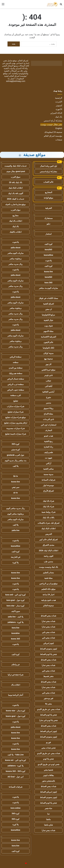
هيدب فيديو (48, 436)
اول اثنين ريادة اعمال (49, 166)
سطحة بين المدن (16, 368)
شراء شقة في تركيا (16, 675)
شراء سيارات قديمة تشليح (16, 434)
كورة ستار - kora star (16, 606)
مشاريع (16, 215)
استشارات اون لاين (48, 425)
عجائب (48, 381)
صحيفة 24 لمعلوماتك (53, 132)
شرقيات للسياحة (16, 787)
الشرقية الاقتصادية (48, 337)
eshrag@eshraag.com (16, 81)
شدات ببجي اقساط (49, 616)
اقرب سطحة (16, 395)
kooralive (16, 633)
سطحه (16, 362)
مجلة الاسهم (48, 331)
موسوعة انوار (48, 485)
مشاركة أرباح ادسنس (53, 121)
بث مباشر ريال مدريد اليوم (16, 461)
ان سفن (48, 309)
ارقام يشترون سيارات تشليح (16, 423)
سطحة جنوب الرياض (16, 390)
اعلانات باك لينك (16, 221)
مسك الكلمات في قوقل (48, 298)
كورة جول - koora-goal (15, 716)
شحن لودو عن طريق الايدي (49, 764)
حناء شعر (49, 808)
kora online (16, 808)
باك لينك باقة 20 (15, 182)
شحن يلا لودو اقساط (48, 654)
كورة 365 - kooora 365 (16, 771)
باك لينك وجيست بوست (49, 567)
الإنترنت (59, 102)
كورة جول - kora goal (16, 600)
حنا (49, 814)
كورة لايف (49, 244)
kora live (16, 628)
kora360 (48, 250)
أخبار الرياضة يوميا (16, 695)
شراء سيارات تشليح (16, 412)
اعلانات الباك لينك (49, 529)
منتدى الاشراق (48, 545)
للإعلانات (22, 864)
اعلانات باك (16, 685)
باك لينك (59, 117)
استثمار (48, 234)
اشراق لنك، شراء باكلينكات (48, 523)
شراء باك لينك (49, 501)
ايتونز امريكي (49, 643)
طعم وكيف (49, 452)
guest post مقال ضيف (16, 171)
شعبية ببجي (49, 770)
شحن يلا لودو (48, 759)
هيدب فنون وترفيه (49, 600)
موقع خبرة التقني (49, 370)
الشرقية (49, 208)
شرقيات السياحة (48, 480)
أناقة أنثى (49, 386)
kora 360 (48, 283)
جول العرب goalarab (16, 455)
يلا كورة (16, 563)
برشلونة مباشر (16, 259)
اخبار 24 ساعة (48, 595)
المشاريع (49, 192)
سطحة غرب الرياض (16, 384)
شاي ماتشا (49, 825)
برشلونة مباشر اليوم (16, 514)
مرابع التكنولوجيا (49, 315)
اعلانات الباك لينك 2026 (48, 551)
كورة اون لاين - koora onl (15, 760)
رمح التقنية (49, 441)
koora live (49, 272)
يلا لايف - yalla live (16, 617)
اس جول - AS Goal (16, 777)
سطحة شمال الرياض (16, 379)
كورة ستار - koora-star (15, 711)
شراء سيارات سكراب (16, 406)
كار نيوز (49, 364)
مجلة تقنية (49, 578)
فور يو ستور (49, 698)
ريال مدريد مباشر (16, 264)
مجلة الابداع (49, 414)
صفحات (59, 140)
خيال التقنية (48, 320)
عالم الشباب (48, 182)
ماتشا (48, 819)
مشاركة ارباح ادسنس (48, 172)
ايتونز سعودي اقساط (48, 649)
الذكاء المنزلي (56, 113)
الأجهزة (59, 109)
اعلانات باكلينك (16, 232)
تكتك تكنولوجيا (49, 348)
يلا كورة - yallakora (16, 622)
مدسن (49, 403)
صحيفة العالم (49, 606)
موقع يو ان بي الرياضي (48, 584)
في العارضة (16, 557)
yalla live (16, 530)
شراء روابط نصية (48, 512)
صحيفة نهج (48, 359)
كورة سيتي (16, 450)
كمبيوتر (59, 105)
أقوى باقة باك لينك (16, 193)
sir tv (16, 493)
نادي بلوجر (48, 375)
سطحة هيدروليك (16, 373)
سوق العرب (16, 177)
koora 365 (15, 639)
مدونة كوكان (48, 353)
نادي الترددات (48, 419)
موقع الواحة (49, 198)
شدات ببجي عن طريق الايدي (48, 709)
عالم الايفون (49, 342)
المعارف (49, 430)
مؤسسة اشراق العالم (53, 136)
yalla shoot (15, 248)
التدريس (49, 534)
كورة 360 (16, 814)
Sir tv (16, 476)
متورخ (49, 397)
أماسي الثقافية (48, 392)
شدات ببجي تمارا (49, 621)
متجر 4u (48, 704)
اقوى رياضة (48, 556)
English (59, 128)
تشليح (16, 401)
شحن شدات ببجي (48, 748)
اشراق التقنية (48, 304)
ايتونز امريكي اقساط (49, 731)
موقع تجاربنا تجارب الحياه (16, 204)
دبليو (48, 224)
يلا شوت (49, 261)
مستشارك (49, 218)
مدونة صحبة (49, 474)
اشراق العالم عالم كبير (49, 540)
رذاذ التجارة (48, 447)
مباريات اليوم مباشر (16, 253)
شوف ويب (49, 326)
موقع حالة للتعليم (48, 589)
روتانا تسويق (48, 408)
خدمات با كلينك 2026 (16, 199)
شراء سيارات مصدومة (16, 428)
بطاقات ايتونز (49, 775)
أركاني (49, 463)
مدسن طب (48, 562)
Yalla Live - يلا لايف (16, 755)
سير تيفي (16, 487)
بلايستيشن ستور (49, 781)
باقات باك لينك (48, 518)
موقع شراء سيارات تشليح (16, 417)
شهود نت (48, 458)
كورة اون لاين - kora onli (16, 595)
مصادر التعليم (49, 573)
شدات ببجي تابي (49, 632)
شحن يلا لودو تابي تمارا (48, 720)
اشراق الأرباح (49, 491)
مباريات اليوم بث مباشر (49, 288)
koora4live (48, 255)
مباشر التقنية (49, 469)
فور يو (49, 742)
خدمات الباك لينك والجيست (16, 166)
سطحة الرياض (16, 357)
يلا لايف (16, 466)
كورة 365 (16, 444)
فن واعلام (16, 665)
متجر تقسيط (48, 676)
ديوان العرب (16, 210)
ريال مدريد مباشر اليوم (16, 508)
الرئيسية (59, 98)
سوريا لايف (16, 611)
